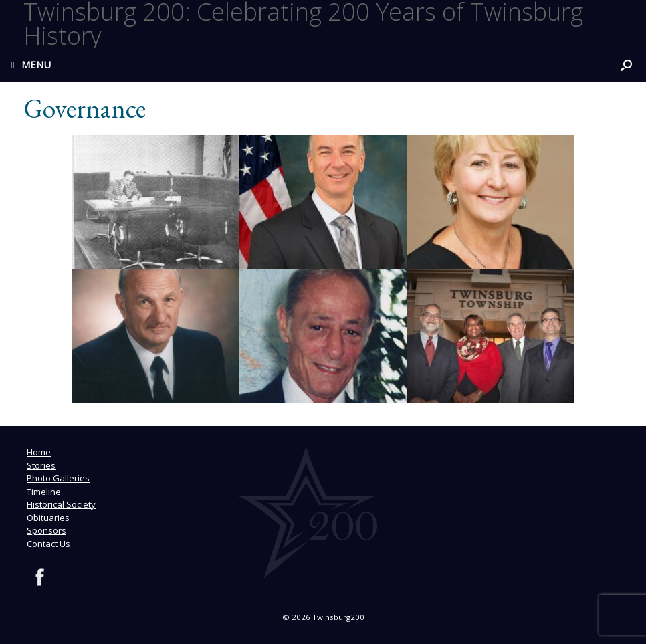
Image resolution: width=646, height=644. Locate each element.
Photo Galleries (58, 478)
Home (39, 452)
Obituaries (48, 518)
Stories (41, 465)
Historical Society (61, 504)
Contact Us (48, 544)
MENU (31, 64)
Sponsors (46, 530)
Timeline (44, 492)
